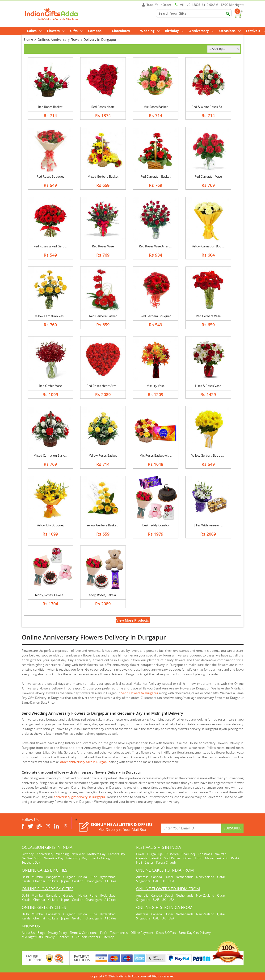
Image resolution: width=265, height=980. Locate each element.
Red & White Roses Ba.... (208, 107)
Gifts (76, 31)
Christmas (205, 854)
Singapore (143, 881)
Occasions (230, 31)
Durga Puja (155, 854)
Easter (149, 862)
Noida (83, 877)
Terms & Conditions (84, 933)
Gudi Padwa (172, 858)
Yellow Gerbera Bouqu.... (208, 455)
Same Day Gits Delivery (195, 933)
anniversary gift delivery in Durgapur (80, 797)
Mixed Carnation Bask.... (50, 455)
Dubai (169, 877)
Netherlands (185, 877)
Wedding (150, 31)
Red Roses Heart (103, 107)
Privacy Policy (57, 933)
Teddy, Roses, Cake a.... (50, 595)
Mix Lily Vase (156, 386)
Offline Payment (142, 933)
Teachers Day (31, 862)
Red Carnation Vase (208, 176)
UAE (156, 881)
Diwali (140, 854)
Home (28, 39)
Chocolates (121, 31)
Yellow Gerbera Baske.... (103, 525)
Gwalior (77, 881)
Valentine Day (54, 858)
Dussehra (172, 854)
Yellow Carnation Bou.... (208, 246)
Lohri (199, 858)
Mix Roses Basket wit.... (156, 455)
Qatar (221, 877)
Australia (142, 877)
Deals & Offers (166, 933)
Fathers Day (117, 854)
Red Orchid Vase (50, 386)
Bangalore (53, 877)
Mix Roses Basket (156, 107)
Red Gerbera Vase (208, 316)
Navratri (221, 854)
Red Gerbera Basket (103, 316)
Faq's (104, 933)
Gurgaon (69, 877)
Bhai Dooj (188, 854)
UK (164, 881)
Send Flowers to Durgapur (140, 693)
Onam (188, 858)
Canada (157, 877)
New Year (78, 854)
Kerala (26, 881)
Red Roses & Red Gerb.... (50, 246)
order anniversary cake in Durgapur (85, 762)
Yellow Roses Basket (103, 455)
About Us (28, 933)
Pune (93, 877)
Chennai (39, 881)
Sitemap (108, 937)
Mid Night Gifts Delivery (38, 937)
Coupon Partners (88, 937)
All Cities (110, 881)
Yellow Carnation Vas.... (50, 316)
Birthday (175, 31)
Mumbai (38, 877)
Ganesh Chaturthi (149, 858)
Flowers (56, 31)
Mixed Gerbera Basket (103, 176)
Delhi (25, 877)
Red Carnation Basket (156, 176)
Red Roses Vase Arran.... (156, 246)
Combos (95, 31)
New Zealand (205, 877)
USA (171, 881)
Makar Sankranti (217, 858)
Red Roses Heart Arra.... (103, 386)
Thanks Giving (100, 858)
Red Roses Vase (103, 246)
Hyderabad (108, 877)
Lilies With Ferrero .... (208, 525)
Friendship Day (77, 858)
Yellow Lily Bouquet (50, 525)
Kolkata (53, 881)
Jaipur (65, 881)
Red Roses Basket (50, 107)
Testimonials (119, 933)
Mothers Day (96, 854)
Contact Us (65, 937)
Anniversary (202, 31)
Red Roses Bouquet (50, 176)
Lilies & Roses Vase (208, 386)
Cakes (34, 31)
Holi (139, 862)
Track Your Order (157, 5)
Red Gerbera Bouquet (156, 316)
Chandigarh (94, 881)
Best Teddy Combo (156, 525)
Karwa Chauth (166, 862)
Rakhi (235, 858)
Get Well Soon (32, 858)
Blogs (41, 933)
